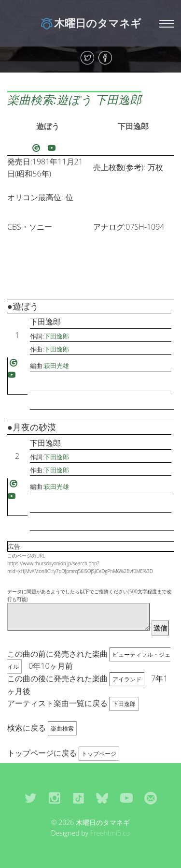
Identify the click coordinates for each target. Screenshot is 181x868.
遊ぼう (48, 126)
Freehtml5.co (110, 833)
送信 (160, 628)
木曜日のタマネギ (90, 23)
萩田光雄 (56, 366)
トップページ (99, 754)
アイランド (127, 679)
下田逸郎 (133, 126)
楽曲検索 (62, 728)
